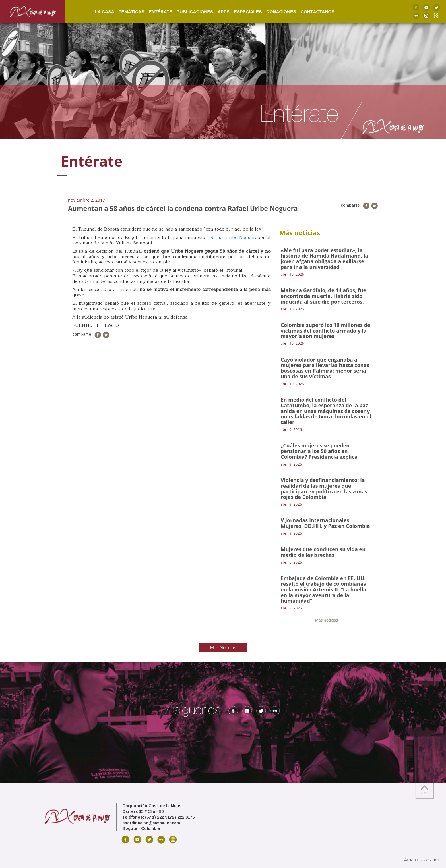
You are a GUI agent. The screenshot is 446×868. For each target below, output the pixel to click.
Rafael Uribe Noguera (234, 238)
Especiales (240, 11)
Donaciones (274, 11)
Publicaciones (187, 11)
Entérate (153, 11)
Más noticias (326, 620)
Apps (216, 11)
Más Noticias (223, 647)
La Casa (97, 11)
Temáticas (124, 11)
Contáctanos (310, 11)
